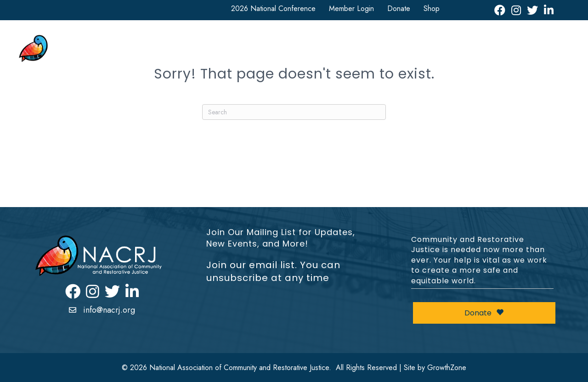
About (199, 42)
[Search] (294, 112)
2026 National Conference (273, 8)
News (439, 42)
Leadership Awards (533, 42)
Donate (399, 8)
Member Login (351, 8)
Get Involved (335, 42)
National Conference (262, 42)
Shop (432, 8)
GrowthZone (447, 368)
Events (479, 42)
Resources (392, 42)
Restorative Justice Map (520, 59)
